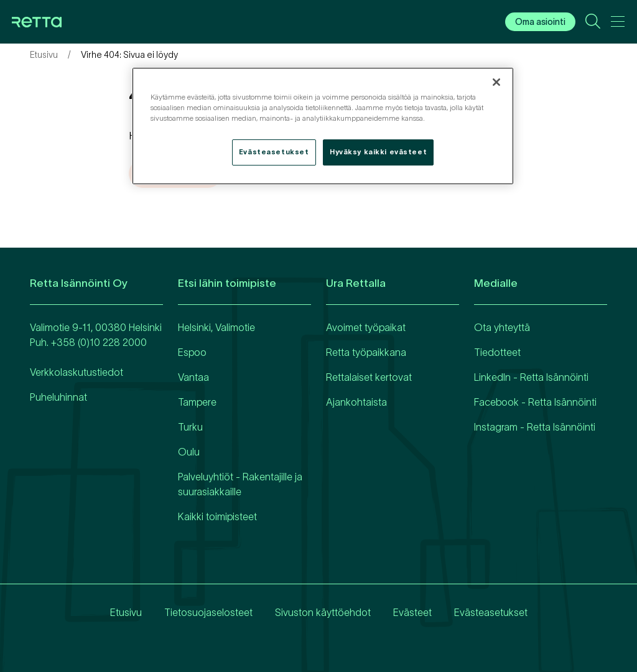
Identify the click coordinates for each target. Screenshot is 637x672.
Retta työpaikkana (366, 352)
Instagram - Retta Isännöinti (535, 427)
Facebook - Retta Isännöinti (535, 402)
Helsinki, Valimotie (216, 327)
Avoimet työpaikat (366, 327)
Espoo (192, 352)
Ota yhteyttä (502, 327)
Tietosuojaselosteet (208, 612)
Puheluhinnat (58, 397)
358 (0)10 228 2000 (102, 342)
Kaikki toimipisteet (217, 516)
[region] (323, 126)
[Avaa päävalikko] (618, 24)
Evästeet (412, 612)
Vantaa (193, 377)
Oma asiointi (540, 22)
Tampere (197, 402)
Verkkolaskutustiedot (77, 372)
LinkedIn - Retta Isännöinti (531, 377)
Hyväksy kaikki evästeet (378, 152)
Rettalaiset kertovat (369, 377)
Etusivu (44, 55)
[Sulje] (496, 82)
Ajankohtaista (356, 402)
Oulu (189, 452)
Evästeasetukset (491, 612)
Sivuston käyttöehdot (323, 612)
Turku (190, 427)
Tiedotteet (497, 352)
